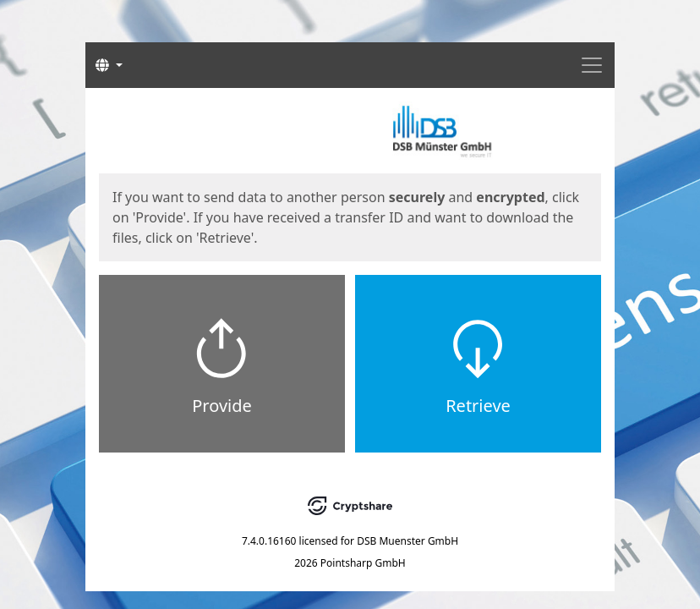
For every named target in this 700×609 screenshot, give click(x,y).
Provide (222, 406)
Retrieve (478, 406)
